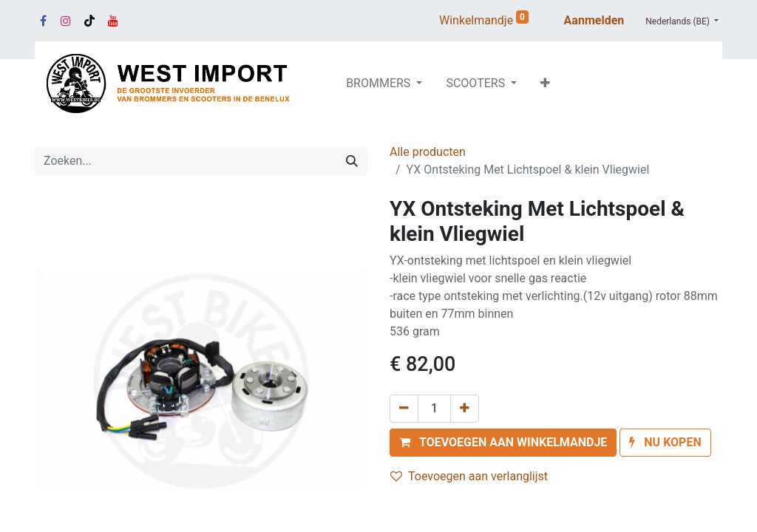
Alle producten (428, 152)
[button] (545, 83)
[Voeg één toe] (465, 409)
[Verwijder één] (404, 409)
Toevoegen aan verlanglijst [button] (469, 476)
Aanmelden (594, 20)
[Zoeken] (352, 161)
